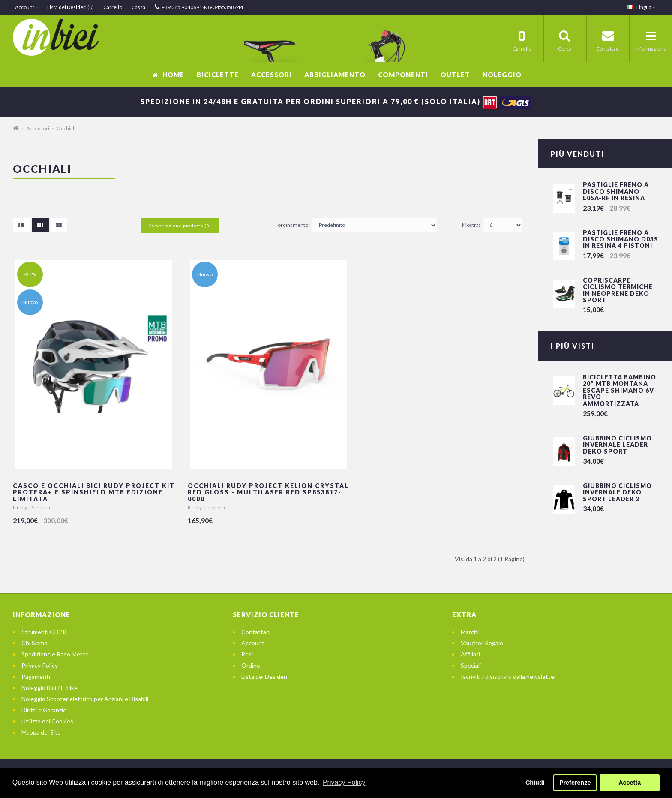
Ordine (251, 665)
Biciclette (218, 75)
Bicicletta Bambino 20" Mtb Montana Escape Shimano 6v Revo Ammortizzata (619, 390)
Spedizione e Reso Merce (55, 654)
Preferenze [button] (575, 783)
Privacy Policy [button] (344, 782)
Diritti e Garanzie (44, 710)
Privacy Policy (40, 665)
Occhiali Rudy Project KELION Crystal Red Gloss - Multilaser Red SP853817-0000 (268, 492)
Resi (247, 654)
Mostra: (471, 225)
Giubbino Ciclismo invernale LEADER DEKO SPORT (617, 445)
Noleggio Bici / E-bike (49, 688)
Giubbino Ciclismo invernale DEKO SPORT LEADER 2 (617, 492)
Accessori (271, 75)
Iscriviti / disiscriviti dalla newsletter (508, 676)
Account (253, 643)
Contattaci (256, 632)
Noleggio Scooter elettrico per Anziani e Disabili (85, 699)
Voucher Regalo (482, 643)
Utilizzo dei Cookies (47, 721)
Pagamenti (36, 676)
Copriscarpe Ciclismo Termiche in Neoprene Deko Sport (618, 290)
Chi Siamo (34, 643)
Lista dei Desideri (264, 676)
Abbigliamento (335, 75)
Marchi (470, 632)
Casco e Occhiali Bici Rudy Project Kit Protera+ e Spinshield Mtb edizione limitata (94, 492)
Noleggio (502, 75)
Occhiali (66, 128)
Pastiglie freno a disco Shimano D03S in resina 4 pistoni (621, 239)
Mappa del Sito (41, 732)
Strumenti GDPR (44, 632)
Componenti (403, 75)
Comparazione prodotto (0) (180, 226)
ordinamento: (294, 225)
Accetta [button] (630, 783)
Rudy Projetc (33, 507)
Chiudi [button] (535, 783)
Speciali (471, 665)
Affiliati (470, 654)
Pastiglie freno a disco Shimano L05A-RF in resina (616, 191)
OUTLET (455, 75)
